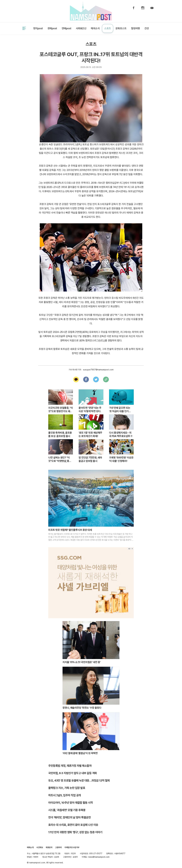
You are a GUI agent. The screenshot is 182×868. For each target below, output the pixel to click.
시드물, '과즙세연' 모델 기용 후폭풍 (67, 810)
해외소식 (95, 28)
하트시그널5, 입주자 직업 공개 (65, 795)
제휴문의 (44, 11)
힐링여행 (135, 28)
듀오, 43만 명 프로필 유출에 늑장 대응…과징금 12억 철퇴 (79, 780)
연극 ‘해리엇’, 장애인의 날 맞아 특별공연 (69, 817)
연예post (67, 28)
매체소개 (30, 847)
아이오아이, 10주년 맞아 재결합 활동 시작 (70, 803)
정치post (38, 28)
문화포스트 (121, 28)
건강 (147, 28)
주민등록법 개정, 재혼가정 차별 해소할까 (70, 766)
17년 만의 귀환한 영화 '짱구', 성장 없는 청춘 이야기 (75, 832)
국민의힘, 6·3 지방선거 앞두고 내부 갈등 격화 (73, 773)
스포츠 (108, 28)
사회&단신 (81, 28)
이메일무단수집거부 (72, 847)
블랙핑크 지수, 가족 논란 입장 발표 (67, 788)
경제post (52, 28)
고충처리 (58, 847)
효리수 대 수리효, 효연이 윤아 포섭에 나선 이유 (73, 825)
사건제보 (31, 11)
